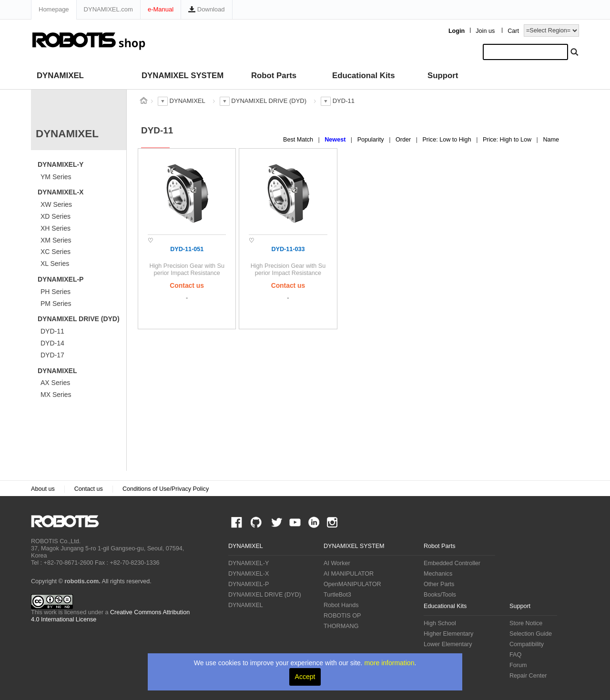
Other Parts (439, 584)
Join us (485, 31)
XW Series (56, 204)
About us (43, 489)
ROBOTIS (69, 521)
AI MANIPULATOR (349, 574)
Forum (518, 665)
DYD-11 (52, 331)
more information (389, 663)
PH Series (56, 292)
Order (404, 140)
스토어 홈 (143, 101)
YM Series (56, 177)
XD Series (56, 216)
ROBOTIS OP (342, 616)
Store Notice (526, 623)
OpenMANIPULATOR (352, 584)
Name (551, 140)
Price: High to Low (508, 140)
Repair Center (528, 676)
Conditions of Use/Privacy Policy (166, 489)
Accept (305, 677)
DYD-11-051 (187, 249)
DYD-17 (52, 355)
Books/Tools (440, 595)
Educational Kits (363, 76)
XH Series (56, 228)
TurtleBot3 (337, 595)
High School (440, 623)
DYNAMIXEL (60, 76)
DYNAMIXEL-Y (61, 164)
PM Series (56, 304)
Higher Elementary (448, 634)
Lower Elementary (448, 644)
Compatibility (527, 644)
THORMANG (341, 626)
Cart (513, 31)
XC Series (56, 252)
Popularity (372, 140)
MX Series (56, 395)
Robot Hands (341, 605)
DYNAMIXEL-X (61, 192)
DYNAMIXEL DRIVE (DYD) (79, 319)
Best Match (299, 140)
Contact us (89, 489)
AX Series (55, 383)
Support (443, 76)
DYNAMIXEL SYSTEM (183, 76)
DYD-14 (52, 343)
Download (206, 9)
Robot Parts (274, 76)
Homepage (54, 9)
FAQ (515, 655)
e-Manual (161, 9)
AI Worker (337, 563)
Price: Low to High (447, 140)
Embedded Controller (452, 563)
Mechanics (438, 574)
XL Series (55, 264)
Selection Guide (531, 634)
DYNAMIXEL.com (108, 9)
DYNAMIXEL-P (61, 279)
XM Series (56, 240)
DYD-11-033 (288, 249)
